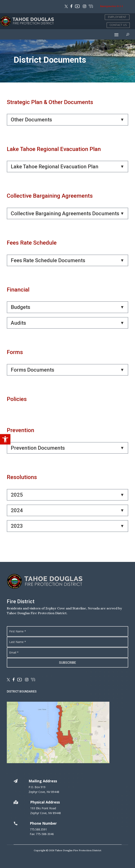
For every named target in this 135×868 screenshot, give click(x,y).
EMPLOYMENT (117, 17)
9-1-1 (120, 6)
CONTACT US (118, 25)
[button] (5, 439)
